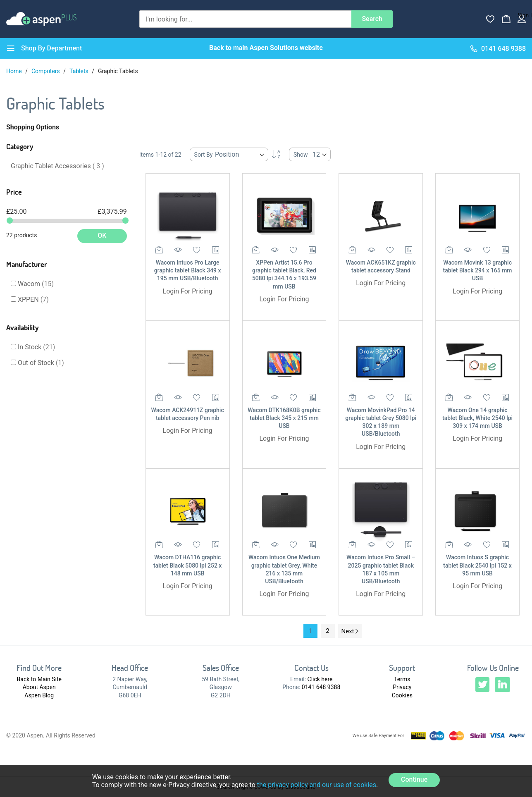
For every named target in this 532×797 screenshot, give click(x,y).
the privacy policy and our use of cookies (317, 785)
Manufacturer (27, 264)
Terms (402, 679)
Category (20, 146)
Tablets (80, 71)
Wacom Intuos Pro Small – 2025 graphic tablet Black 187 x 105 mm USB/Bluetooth (381, 569)
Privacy (402, 687)
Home (15, 71)
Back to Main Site (39, 679)
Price (14, 192)
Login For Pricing (188, 291)
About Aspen (39, 687)
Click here (320, 679)
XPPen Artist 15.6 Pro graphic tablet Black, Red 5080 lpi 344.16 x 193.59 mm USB (284, 274)
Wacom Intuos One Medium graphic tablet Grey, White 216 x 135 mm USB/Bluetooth (284, 569)
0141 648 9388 (321, 687)
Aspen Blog (39, 695)
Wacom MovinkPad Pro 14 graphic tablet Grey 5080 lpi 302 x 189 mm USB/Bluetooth (381, 422)
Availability (23, 327)
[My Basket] (506, 19)
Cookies (402, 695)
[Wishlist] (490, 19)
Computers (46, 71)
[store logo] (41, 19)
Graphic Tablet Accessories (57, 166)
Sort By (204, 155)
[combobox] (246, 19)
